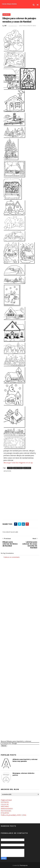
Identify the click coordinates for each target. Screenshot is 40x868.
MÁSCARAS (5, 806)
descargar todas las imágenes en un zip (18, 463)
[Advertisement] (20, 497)
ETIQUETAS (5, 813)
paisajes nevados (18, 468)
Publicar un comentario (12, 557)
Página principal (6, 800)
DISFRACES (5, 802)
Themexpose (24, 865)
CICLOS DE (5, 804)
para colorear (27, 468)
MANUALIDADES (7, 809)
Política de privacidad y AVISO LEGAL (14, 815)
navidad (6, 15)
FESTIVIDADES (6, 811)
